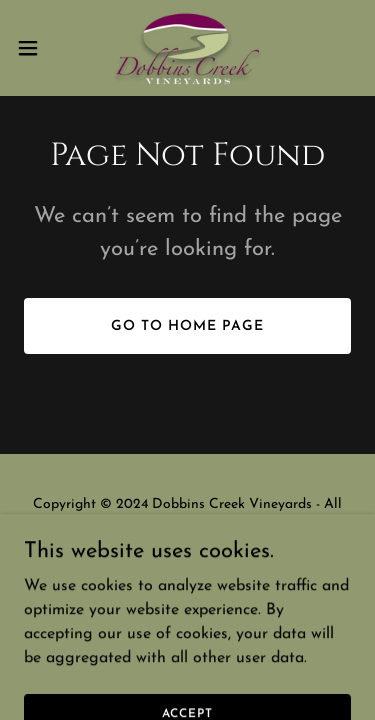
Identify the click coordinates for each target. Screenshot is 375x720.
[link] (187, 48)
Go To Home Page (187, 326)
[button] (35, 48)
